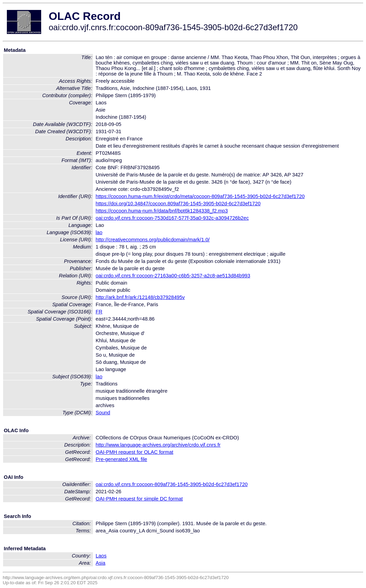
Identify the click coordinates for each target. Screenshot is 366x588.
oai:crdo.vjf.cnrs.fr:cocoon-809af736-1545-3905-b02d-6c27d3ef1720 (172, 484)
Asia (101, 563)
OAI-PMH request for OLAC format (134, 452)
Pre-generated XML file (121, 459)
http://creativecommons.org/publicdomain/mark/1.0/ (153, 240)
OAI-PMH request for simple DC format (139, 499)
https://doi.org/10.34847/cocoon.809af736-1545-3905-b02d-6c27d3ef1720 (178, 204)
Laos (101, 556)
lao (99, 232)
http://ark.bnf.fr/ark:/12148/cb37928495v (140, 297)
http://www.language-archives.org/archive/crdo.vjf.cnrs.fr (158, 445)
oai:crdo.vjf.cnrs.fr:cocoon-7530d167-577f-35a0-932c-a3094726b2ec (172, 218)
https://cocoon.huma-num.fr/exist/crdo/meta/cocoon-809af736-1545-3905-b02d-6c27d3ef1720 (200, 196)
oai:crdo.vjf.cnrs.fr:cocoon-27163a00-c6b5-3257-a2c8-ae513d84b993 (173, 276)
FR (99, 312)
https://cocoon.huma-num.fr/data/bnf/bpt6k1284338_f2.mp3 (162, 211)
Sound (103, 413)
